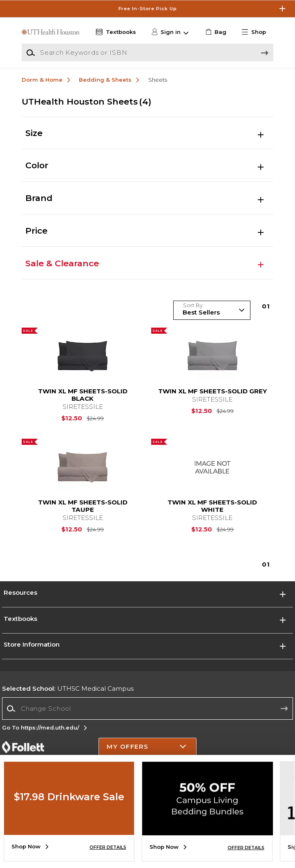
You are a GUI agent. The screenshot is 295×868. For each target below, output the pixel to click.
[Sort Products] (212, 310)
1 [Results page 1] (266, 306)
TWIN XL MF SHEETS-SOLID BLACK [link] (83, 395)
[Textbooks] (115, 32)
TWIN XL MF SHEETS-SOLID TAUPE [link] (83, 506)
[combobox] (148, 708)
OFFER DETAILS (108, 847)
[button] (257, 32)
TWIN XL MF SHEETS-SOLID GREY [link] (212, 391)
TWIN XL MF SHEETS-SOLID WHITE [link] (212, 506)
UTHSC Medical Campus (68, 688)
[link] (215, 32)
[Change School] (148, 708)
